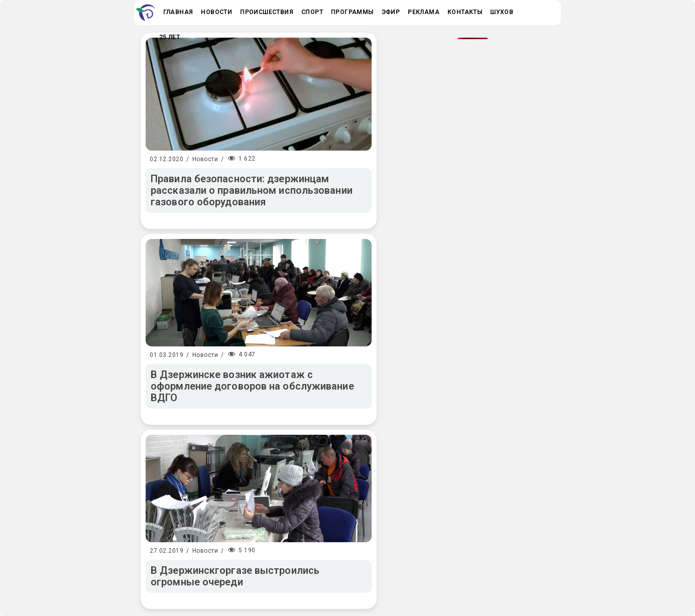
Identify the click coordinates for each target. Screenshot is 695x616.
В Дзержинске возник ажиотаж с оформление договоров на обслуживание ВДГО (252, 386)
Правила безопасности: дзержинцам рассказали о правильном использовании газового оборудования (252, 190)
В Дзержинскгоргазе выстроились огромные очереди (235, 576)
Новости (205, 159)
